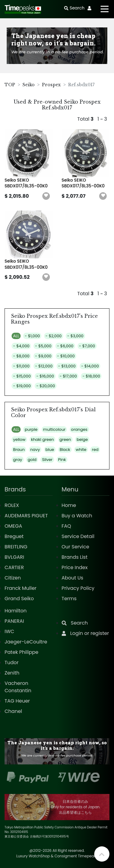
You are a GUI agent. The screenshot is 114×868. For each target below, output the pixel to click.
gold (32, 460)
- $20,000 (45, 386)
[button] (46, 196)
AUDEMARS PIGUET (26, 516)
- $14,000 (90, 366)
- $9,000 (43, 356)
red (95, 450)
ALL (16, 336)
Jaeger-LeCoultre (26, 642)
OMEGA (13, 526)
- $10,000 (66, 356)
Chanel (13, 711)
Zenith (12, 673)
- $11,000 (21, 366)
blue (50, 450)
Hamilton (16, 611)
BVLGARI (14, 557)
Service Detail (78, 536)
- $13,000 (67, 366)
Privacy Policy (78, 588)
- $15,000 (22, 376)
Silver (47, 460)
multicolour (54, 429)
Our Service (76, 547)
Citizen (13, 578)
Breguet (14, 536)
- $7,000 (87, 346)
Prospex (51, 85)
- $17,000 (68, 376)
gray (18, 460)
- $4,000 (21, 346)
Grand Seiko (19, 599)
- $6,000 (65, 346)
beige (82, 439)
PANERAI (14, 621)
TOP (10, 85)
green (65, 439)
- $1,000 (32, 336)
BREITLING (16, 547)
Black (65, 450)
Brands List (75, 557)
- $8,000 (21, 356)
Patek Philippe (21, 652)
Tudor (12, 663)
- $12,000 (44, 366)
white (81, 450)
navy (35, 450)
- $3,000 (75, 336)
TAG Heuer (17, 701)
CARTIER (14, 567)
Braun (19, 450)
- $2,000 (54, 336)
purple (31, 429)
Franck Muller (21, 588)
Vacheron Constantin (18, 687)
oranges (79, 429)
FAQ (66, 526)
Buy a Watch (77, 516)
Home (69, 505)
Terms (69, 599)
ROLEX (12, 505)
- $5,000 (43, 346)
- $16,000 (45, 376)
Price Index (75, 567)
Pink (62, 460)
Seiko (29, 85)
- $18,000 (91, 376)
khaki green (42, 439)
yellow (19, 439)
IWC (9, 631)
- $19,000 (22, 386)
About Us (73, 578)
